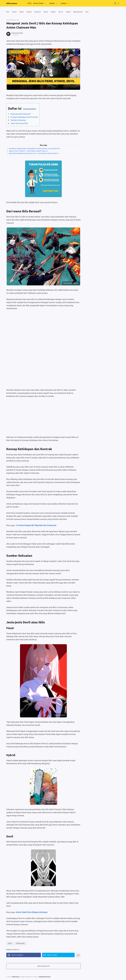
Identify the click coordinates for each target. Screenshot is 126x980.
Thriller (56, 12)
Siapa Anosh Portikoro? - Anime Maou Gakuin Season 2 (28, 151)
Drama (15, 12)
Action (48, 12)
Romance (39, 12)
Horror (64, 12)
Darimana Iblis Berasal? (21, 114)
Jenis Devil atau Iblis (19, 123)
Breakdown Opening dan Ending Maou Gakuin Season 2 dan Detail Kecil (34, 149)
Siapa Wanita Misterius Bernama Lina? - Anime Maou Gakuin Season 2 (34, 153)
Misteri (72, 12)
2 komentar (16, 35)
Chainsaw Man (21, 944)
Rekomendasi (82, 12)
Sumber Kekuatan (18, 120)
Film (8, 12)
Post (91, 12)
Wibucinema (12, 3)
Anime (22, 12)
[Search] (115, 3)
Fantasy (30, 12)
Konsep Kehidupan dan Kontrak (24, 117)
